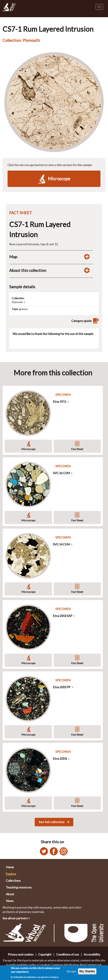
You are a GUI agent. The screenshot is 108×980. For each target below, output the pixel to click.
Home (10, 867)
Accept (71, 972)
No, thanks (87, 972)
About (10, 894)
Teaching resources (19, 887)
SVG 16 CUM (61, 473)
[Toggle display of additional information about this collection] (87, 270)
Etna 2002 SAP (62, 616)
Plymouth (17, 302)
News (10, 901)
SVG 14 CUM (61, 544)
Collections (13, 881)
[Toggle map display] (87, 257)
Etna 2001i (60, 759)
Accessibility (92, 954)
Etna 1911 (60, 402)
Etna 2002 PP (62, 687)
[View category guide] (95, 321)
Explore (11, 874)
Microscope (28, 449)
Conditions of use (68, 954)
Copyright (45, 954)
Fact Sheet (77, 449)
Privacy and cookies (21, 954)
